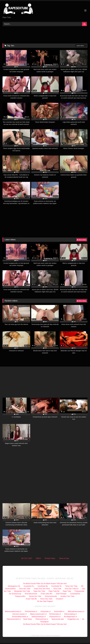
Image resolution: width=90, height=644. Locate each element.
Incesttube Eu (29, 586)
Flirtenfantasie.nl (31, 611)
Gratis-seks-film (47, 594)
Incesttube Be (43, 586)
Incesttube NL (57, 586)
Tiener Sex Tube (71, 586)
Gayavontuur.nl (55, 617)
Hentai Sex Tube (35, 596)
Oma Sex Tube (25, 589)
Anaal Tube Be (31, 599)
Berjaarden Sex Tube (22, 591)
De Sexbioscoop (15, 594)
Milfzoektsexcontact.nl (76, 611)
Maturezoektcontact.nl (13, 611)
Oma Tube (57, 589)
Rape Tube (67, 591)
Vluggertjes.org (73, 619)
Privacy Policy (50, 558)
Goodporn (60, 599)
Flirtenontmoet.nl (42, 619)
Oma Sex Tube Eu (72, 589)
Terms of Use (64, 558)
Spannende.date (58, 619)
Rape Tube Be (54, 591)
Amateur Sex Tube (67, 596)
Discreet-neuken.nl (20, 614)
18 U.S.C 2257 (27, 558)
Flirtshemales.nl (55, 614)
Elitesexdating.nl (70, 614)
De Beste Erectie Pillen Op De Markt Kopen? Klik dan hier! (45, 584)
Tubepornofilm (20, 596)
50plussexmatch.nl (14, 619)
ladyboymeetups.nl (39, 617)
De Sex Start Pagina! (45, 601)
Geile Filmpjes (61, 594)
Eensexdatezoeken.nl (20, 617)
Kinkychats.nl (46, 611)
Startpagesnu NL (14, 586)
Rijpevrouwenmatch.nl (38, 614)
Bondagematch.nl (70, 617)
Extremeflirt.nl (59, 611)
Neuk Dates (28, 619)
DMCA (38, 558)
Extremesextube (51, 596)
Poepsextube (79, 591)
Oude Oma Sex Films (42, 589)
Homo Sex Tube (46, 599)
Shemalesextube (31, 594)
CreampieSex (75, 594)
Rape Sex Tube (39, 591)
